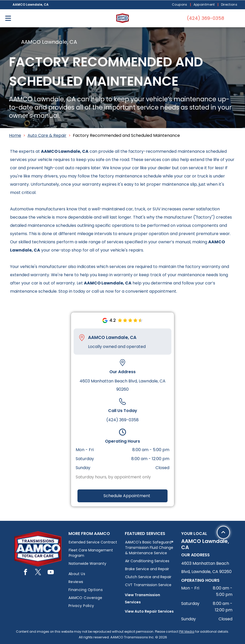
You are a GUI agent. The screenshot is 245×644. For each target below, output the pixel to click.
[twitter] (38, 573)
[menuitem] (180, 5)
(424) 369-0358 (122, 420)
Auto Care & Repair (47, 135)
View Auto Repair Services (149, 611)
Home (15, 135)
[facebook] (25, 573)
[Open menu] (8, 18)
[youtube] (51, 573)
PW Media (187, 632)
